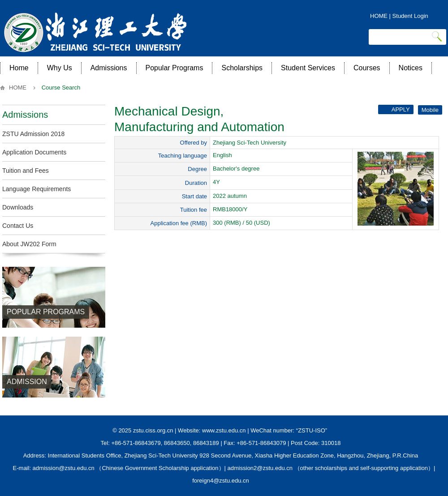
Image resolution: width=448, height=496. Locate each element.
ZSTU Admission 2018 (33, 134)
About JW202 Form (29, 244)
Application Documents (34, 152)
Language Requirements (37, 189)
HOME (379, 16)
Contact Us (18, 226)
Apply (395, 109)
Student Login (410, 16)
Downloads (18, 207)
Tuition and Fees (26, 171)
